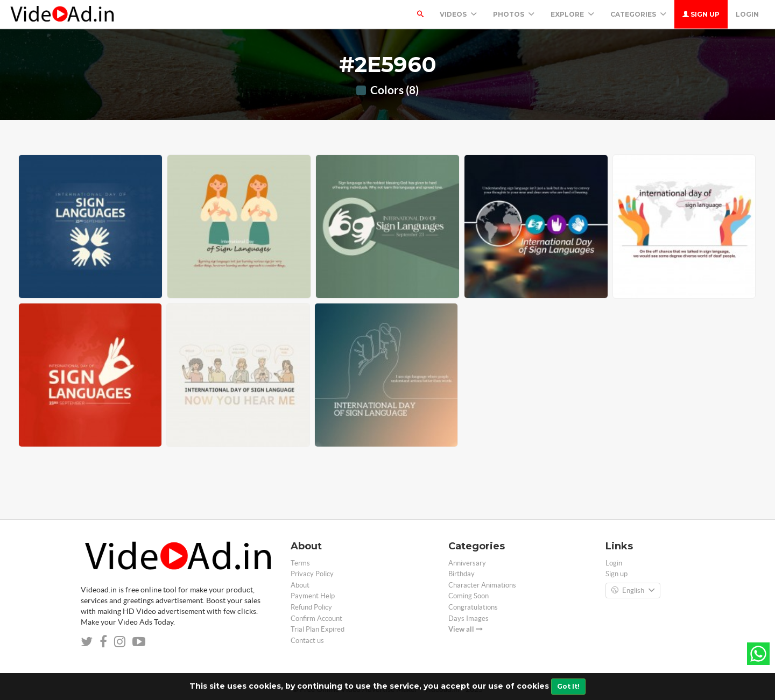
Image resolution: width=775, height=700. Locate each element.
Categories (638, 14)
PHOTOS (514, 14)
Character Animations (482, 585)
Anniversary (467, 563)
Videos (458, 14)
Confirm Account (316, 618)
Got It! (568, 686)
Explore (572, 14)
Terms (300, 563)
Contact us (307, 641)
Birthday (462, 574)
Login (747, 14)
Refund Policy (311, 607)
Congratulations (473, 607)
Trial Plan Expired (318, 629)
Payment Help (313, 596)
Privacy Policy (312, 574)
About (300, 585)
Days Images (468, 618)
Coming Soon (468, 596)
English (633, 591)
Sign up (701, 14)
